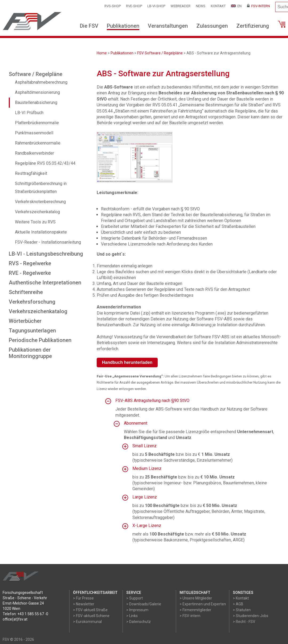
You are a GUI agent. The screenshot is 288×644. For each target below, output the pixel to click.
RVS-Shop (113, 6)
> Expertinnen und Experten (203, 604)
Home (102, 53)
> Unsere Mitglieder (196, 598)
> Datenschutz (139, 622)
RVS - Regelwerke (30, 263)
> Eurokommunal (87, 622)
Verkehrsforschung (32, 302)
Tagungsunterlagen (32, 331)
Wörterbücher (25, 321)
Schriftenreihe (26, 292)
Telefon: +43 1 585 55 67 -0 (25, 614)
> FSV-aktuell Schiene (91, 616)
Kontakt (218, 6)
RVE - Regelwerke (30, 273)
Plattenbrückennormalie (37, 123)
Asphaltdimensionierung (37, 92)
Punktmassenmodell (34, 133)
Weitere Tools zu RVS (35, 222)
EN (236, 6)
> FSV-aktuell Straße (90, 610)
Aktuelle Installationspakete (41, 232)
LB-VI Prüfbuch (29, 113)
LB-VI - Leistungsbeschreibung (46, 254)
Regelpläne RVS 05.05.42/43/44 (45, 163)
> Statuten (242, 610)
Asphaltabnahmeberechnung (41, 82)
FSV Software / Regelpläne (160, 53)
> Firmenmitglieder (195, 610)
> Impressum (137, 610)
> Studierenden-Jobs (251, 616)
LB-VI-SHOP (156, 6)
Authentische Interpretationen (45, 283)
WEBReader (180, 6)
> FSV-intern (190, 616)
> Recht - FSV (244, 622)
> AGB (238, 604)
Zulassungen (212, 26)
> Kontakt (241, 598)
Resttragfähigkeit (31, 173)
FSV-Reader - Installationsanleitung (48, 242)
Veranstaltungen (168, 26)
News (201, 6)
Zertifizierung (253, 26)
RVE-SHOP (134, 6)
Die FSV (89, 26)
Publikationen (123, 26)
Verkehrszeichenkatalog (37, 212)
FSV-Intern (258, 6)
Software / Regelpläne (36, 74)
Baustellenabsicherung (36, 102)
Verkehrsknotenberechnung (40, 202)
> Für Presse (83, 598)
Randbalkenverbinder (35, 153)
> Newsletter (84, 604)
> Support (135, 598)
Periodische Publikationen (40, 340)
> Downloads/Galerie (144, 604)
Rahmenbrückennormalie (38, 143)
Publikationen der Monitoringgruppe (30, 353)
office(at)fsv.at (15, 619)
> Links (132, 616)
